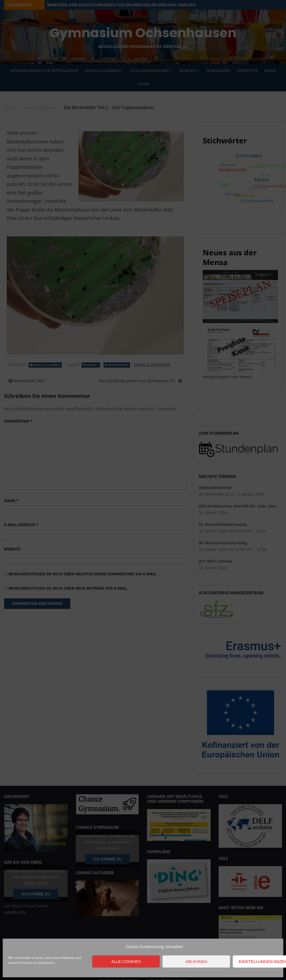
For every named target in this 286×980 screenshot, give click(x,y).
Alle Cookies (126, 961)
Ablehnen (196, 961)
